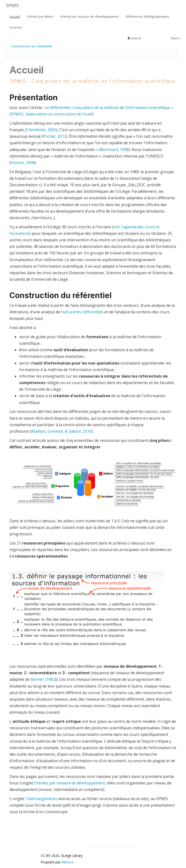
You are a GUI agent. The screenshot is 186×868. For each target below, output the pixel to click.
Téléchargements (41, 799)
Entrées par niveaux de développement (70, 783)
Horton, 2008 (23, 163)
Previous (156, 38)
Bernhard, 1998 (115, 150)
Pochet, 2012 (54, 136)
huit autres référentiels (82, 312)
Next (176, 38)
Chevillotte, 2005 (41, 130)
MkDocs (68, 862)
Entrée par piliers (40, 16)
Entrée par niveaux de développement (90, 16)
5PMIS (12, 5)
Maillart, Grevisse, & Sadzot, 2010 (62, 431)
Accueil (15, 16)
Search (135, 38)
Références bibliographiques (148, 16)
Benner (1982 (43, 679)
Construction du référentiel (31, 46)
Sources (16, 27)
